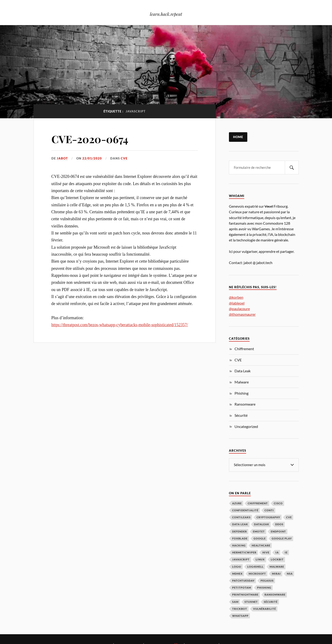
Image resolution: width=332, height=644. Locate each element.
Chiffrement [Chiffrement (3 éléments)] (258, 503)
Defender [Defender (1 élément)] (240, 531)
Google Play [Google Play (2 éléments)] (282, 538)
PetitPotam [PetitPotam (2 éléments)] (242, 588)
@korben (236, 297)
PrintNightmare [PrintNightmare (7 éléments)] (245, 595)
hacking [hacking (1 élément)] (239, 545)
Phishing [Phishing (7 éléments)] (264, 588)
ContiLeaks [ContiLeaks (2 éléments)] (241, 517)
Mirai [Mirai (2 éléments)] (276, 574)
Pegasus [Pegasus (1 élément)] (267, 581)
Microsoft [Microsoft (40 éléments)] (257, 574)
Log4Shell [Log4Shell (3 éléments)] (255, 567)
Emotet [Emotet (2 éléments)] (259, 531)
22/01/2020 (92, 158)
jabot (62, 158)
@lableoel (237, 303)
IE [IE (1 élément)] (286, 552)
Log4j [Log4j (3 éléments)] (237, 567)
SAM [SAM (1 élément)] (235, 602)
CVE (124, 158)
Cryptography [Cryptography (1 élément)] (268, 517)
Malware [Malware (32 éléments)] (277, 567)
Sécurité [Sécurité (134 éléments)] (271, 602)
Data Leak (243, 371)
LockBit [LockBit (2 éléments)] (277, 559)
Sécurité (241, 415)
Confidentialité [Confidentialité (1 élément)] (245, 510)
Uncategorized (246, 426)
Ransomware (245, 404)
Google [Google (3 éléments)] (260, 538)
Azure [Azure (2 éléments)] (237, 503)
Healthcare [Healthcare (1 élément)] (261, 545)
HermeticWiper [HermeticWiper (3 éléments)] (244, 552)
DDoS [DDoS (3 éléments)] (279, 524)
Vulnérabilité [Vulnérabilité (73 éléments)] (265, 609)
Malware (242, 382)
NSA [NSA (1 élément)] (290, 574)
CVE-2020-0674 (90, 139)
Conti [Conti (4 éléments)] (269, 510)
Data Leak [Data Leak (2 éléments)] (240, 524)
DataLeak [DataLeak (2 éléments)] (262, 524)
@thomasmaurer (242, 314)
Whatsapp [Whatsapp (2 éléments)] (240, 616)
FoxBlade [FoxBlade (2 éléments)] (240, 538)
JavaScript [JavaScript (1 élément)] (241, 559)
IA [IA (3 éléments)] (277, 552)
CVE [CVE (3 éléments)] (289, 517)
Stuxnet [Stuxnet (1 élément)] (251, 602)
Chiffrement (244, 349)
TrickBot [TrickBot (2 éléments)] (240, 609)
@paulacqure (239, 309)
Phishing (241, 393)
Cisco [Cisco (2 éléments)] (278, 503)
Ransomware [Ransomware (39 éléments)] (275, 595)
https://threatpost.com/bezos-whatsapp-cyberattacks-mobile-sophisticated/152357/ (120, 325)
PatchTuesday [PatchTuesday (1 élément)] (243, 581)
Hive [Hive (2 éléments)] (266, 552)
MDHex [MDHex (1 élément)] (237, 574)
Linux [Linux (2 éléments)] (260, 559)
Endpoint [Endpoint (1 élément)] (278, 531)
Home (238, 137)
